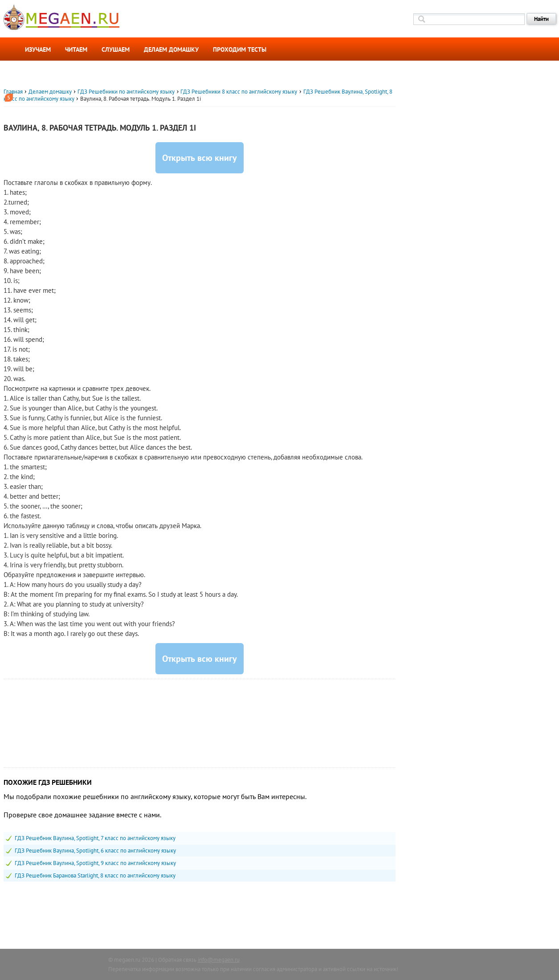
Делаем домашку (171, 49)
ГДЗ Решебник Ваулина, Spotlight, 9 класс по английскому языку (95, 863)
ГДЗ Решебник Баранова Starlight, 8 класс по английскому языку (95, 875)
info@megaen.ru (219, 960)
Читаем (76, 49)
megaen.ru (127, 960)
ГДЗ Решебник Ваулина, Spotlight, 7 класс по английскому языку (95, 838)
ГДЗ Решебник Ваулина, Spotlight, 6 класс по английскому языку (95, 851)
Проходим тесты (240, 49)
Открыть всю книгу (200, 158)
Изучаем (38, 49)
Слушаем (116, 49)
